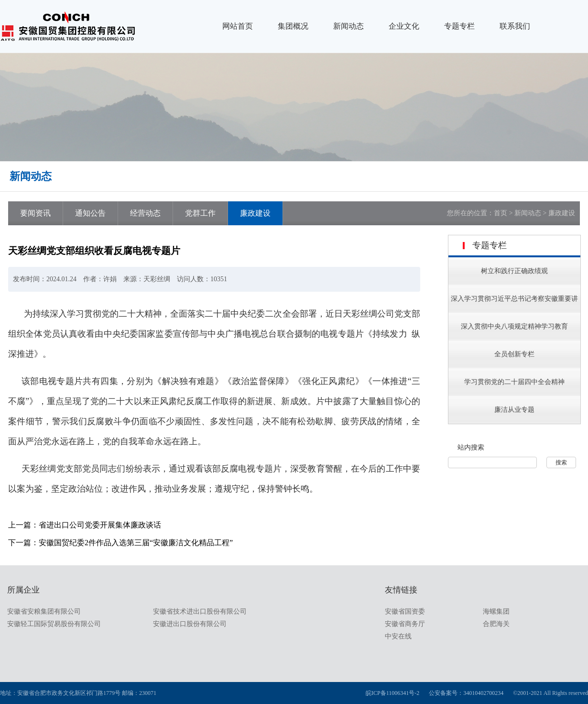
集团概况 (293, 26)
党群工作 (200, 213)
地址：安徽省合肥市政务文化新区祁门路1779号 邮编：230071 (78, 693)
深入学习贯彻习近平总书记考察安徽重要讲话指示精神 (514, 311)
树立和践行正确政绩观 (514, 271)
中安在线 (398, 636)
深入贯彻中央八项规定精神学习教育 (514, 326)
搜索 (561, 462)
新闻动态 (348, 26)
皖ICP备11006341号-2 (392, 693)
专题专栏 (459, 26)
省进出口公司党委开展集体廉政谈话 (100, 525)
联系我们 (515, 26)
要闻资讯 (35, 213)
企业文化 (404, 26)
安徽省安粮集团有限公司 (44, 611)
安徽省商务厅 (405, 624)
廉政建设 (255, 213)
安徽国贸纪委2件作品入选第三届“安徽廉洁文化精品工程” (136, 543)
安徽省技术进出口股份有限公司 (200, 611)
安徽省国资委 (405, 611)
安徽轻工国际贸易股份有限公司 (54, 624)
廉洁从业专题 (514, 410)
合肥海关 (496, 624)
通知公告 (90, 213)
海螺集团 (496, 611)
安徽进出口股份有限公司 (190, 624)
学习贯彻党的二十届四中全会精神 (514, 382)
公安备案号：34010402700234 (466, 693)
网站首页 (238, 26)
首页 (501, 213)
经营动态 (145, 213)
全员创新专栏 (514, 354)
